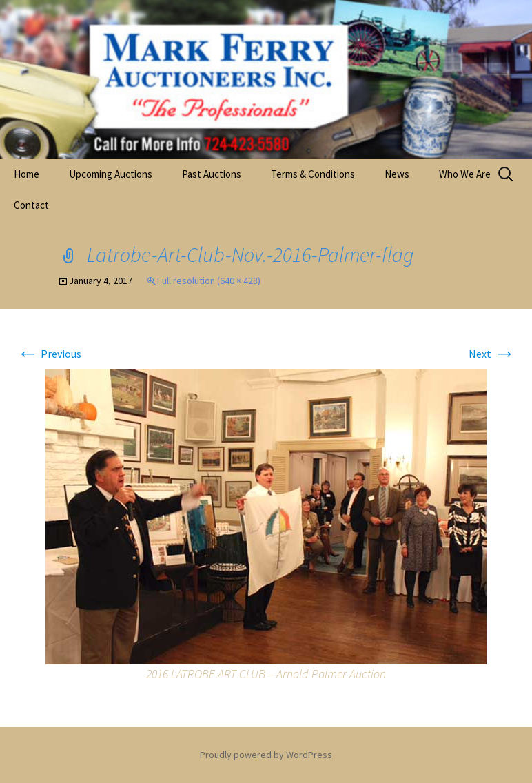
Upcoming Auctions (111, 174)
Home (27, 174)
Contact (31, 205)
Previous (49, 354)
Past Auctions (212, 174)
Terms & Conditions (313, 174)
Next (492, 354)
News (397, 174)
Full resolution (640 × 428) (209, 281)
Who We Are (465, 174)
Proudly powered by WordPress (266, 755)
